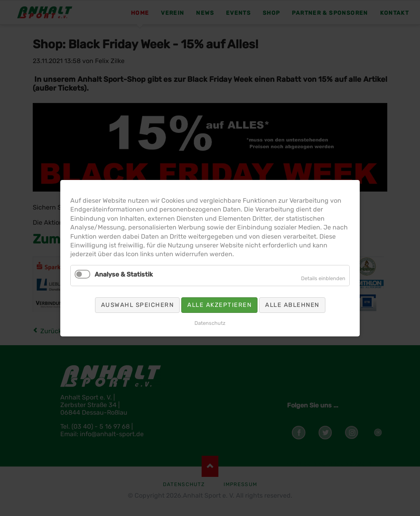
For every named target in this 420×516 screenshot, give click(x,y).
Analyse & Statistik (124, 274)
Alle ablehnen (292, 304)
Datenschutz (210, 323)
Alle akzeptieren (219, 304)
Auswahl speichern (138, 304)
